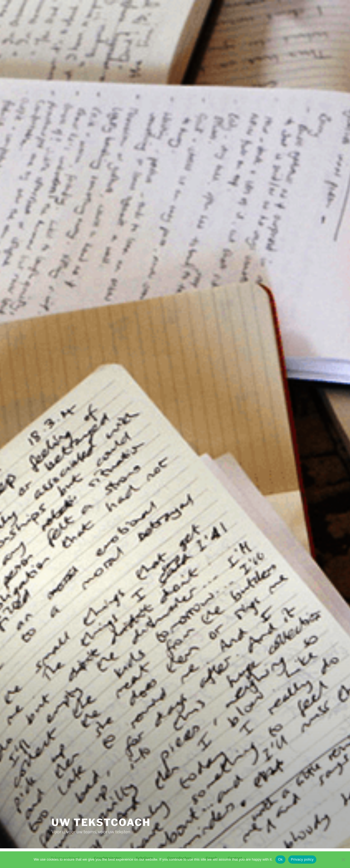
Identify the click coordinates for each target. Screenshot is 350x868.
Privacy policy (302, 859)
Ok (280, 859)
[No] (343, 860)
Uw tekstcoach (101, 822)
